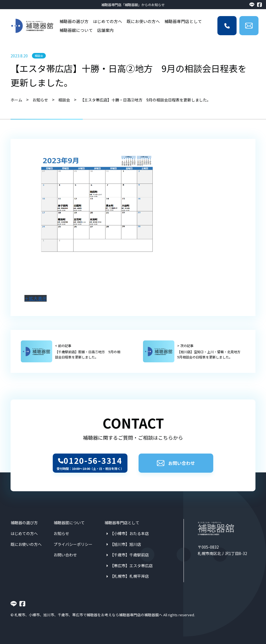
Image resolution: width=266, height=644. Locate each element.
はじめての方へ (108, 21)
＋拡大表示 (36, 298)
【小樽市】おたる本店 (129, 533)
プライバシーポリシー (73, 544)
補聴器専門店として (183, 21)
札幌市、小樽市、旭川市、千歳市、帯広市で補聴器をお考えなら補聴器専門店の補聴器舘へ (88, 615)
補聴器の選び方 (74, 21)
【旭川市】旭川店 (126, 544)
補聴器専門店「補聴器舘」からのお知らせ (133, 5)
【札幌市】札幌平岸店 (129, 576)
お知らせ (61, 533)
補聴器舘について (76, 30)
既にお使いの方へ (143, 21)
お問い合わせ (176, 463)
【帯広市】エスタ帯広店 (131, 566)
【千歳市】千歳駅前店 (129, 555)
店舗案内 (106, 30)
